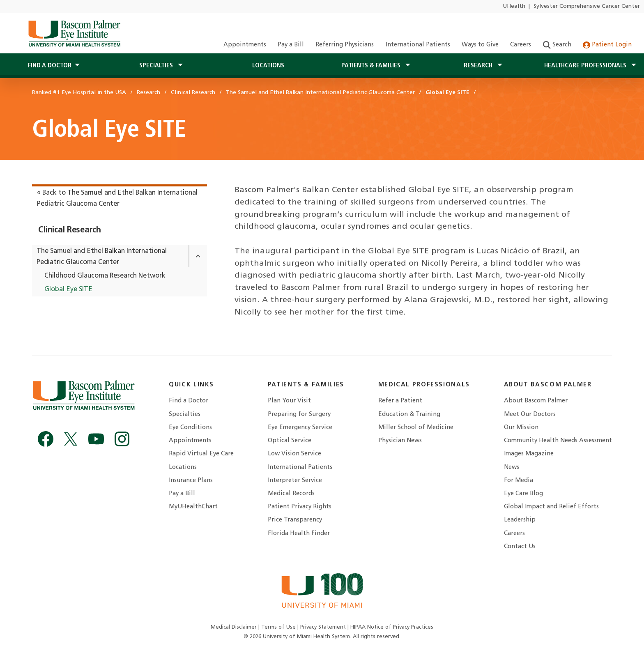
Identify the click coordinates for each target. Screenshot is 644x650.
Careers (521, 45)
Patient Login (607, 45)
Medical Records (291, 494)
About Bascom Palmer (536, 401)
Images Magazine (529, 454)
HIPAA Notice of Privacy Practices (392, 627)
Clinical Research (69, 230)
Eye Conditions (190, 428)
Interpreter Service (295, 481)
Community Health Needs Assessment (558, 441)
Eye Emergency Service (300, 428)
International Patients (418, 45)
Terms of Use (279, 627)
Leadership (520, 520)
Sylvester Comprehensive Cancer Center (587, 6)
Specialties (185, 415)
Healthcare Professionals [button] (586, 66)
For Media (519, 481)
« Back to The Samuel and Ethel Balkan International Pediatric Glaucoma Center (117, 199)
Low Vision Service (294, 454)
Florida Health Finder (299, 534)
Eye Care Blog (523, 494)
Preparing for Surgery (299, 415)
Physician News (400, 441)
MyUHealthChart (193, 507)
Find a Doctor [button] (50, 66)
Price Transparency (295, 520)
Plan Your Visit (289, 401)
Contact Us (520, 547)
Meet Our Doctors (530, 415)
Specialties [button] (157, 66)
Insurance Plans (191, 481)
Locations (268, 66)
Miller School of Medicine (416, 428)
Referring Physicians (345, 45)
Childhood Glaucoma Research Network (105, 276)
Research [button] (479, 66)
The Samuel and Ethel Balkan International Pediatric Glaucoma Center (102, 257)
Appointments (245, 45)
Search (557, 45)
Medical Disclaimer (235, 627)
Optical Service (290, 441)
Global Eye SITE (68, 289)
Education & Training (409, 415)
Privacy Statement (324, 627)
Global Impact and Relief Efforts (551, 507)
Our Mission (521, 428)
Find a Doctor (189, 401)
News (512, 467)
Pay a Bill (291, 45)
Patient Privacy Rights (300, 507)
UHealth (514, 6)
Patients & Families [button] (372, 66)
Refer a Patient (400, 401)
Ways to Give (480, 45)
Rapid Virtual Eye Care (201, 454)
